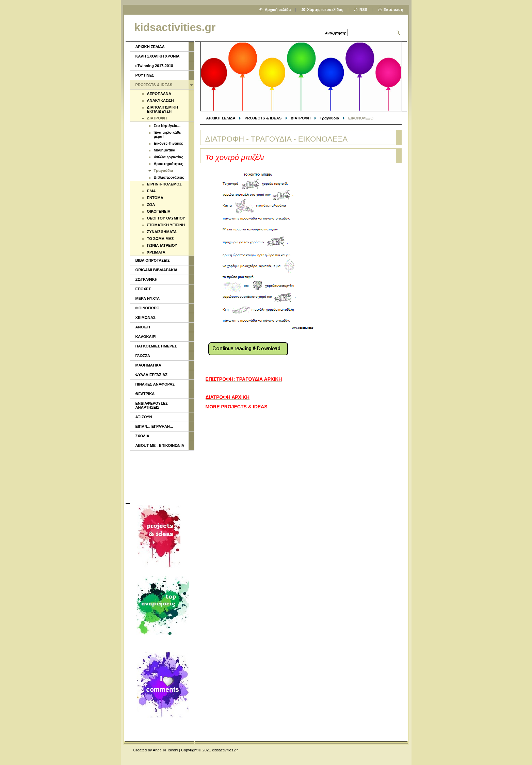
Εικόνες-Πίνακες (168, 143)
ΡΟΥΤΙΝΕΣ (145, 75)
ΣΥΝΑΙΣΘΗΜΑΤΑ (162, 232)
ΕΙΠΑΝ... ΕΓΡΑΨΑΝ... (154, 426)
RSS (363, 10)
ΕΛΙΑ (151, 191)
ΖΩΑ (151, 205)
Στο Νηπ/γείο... (167, 126)
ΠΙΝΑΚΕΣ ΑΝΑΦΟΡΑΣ (155, 384)
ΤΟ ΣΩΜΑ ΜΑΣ (160, 239)
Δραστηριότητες (168, 164)
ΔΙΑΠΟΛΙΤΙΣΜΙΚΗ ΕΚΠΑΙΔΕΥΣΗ (163, 109)
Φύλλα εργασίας (169, 157)
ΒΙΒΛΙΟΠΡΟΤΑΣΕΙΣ (153, 260)
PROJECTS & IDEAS (263, 118)
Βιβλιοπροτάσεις (169, 177)
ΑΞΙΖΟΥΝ (144, 417)
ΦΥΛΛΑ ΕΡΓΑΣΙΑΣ (152, 375)
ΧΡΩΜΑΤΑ (156, 252)
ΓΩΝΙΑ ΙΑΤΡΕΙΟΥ (162, 245)
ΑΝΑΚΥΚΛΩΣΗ (160, 100)
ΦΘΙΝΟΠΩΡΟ (148, 308)
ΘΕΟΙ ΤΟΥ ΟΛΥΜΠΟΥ (166, 218)
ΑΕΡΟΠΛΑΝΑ (159, 94)
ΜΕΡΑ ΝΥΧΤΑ (148, 298)
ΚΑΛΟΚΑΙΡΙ (146, 337)
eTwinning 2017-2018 (154, 66)
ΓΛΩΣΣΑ (143, 356)
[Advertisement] (162, 476)
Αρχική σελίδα (278, 10)
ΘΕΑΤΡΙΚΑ (145, 394)
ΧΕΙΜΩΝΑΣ (146, 318)
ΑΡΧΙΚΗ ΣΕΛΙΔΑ (221, 118)
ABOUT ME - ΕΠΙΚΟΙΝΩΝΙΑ (160, 445)
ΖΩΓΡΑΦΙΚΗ (147, 279)
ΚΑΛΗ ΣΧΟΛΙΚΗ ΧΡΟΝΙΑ (158, 56)
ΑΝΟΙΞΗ (143, 327)
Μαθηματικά (165, 150)
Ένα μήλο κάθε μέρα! (167, 134)
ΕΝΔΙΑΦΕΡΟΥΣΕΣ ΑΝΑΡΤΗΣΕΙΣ (152, 405)
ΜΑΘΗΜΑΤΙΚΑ (148, 365)
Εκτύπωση (393, 10)
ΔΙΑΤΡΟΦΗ (301, 118)
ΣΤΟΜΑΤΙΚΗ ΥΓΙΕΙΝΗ (166, 225)
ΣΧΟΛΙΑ (142, 436)
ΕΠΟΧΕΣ (143, 289)
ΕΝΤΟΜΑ (155, 198)
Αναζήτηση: (336, 33)
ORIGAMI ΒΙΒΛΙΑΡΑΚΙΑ (157, 270)
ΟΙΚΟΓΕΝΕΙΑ (159, 211)
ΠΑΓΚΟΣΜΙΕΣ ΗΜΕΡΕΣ (156, 346)
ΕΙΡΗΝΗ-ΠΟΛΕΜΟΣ (164, 184)
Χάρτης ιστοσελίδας (325, 10)
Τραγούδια (329, 118)
